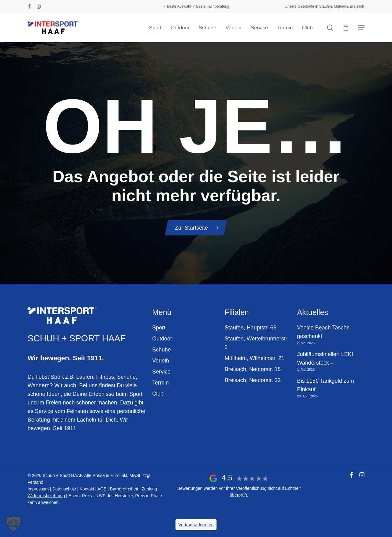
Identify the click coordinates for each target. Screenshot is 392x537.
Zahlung (149, 489)
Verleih (161, 361)
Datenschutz (64, 489)
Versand (35, 482)
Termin (160, 383)
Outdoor (162, 339)
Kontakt (87, 489)
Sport (159, 328)
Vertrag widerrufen (196, 525)
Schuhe (162, 350)
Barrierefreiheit (124, 489)
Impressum (38, 489)
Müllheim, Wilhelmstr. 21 (255, 358)
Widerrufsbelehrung (46, 496)
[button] (361, 28)
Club (158, 394)
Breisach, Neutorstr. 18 (253, 369)
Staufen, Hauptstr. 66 (251, 328)
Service (161, 372)
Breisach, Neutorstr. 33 (253, 380)
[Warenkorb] (346, 28)
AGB (102, 489)
